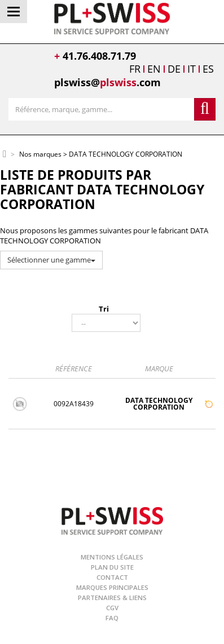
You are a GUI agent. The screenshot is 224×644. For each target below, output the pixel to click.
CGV (112, 608)
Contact (112, 577)
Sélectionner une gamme (51, 260)
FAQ (112, 618)
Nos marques (40, 155)
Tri (104, 309)
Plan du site (112, 567)
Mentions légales (112, 557)
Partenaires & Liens (112, 598)
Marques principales (112, 587)
